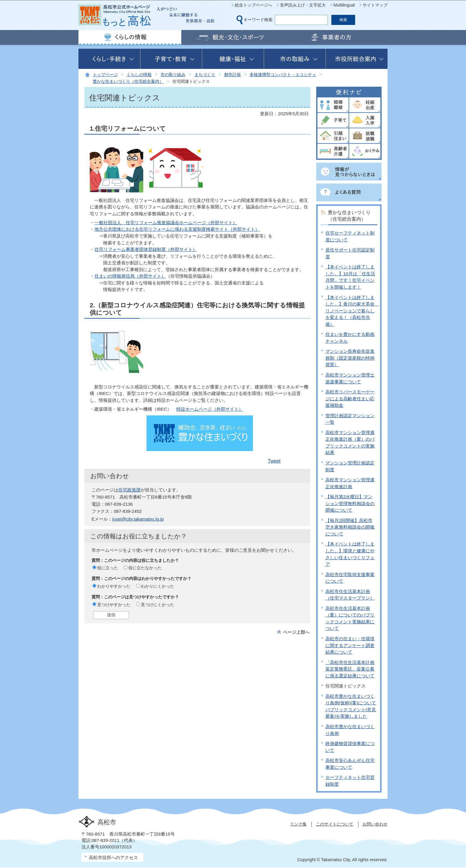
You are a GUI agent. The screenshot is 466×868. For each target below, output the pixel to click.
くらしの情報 (139, 75)
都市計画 (232, 75)
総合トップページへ (254, 5)
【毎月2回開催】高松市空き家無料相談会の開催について (350, 527)
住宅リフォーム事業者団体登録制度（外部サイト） (146, 249)
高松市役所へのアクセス (113, 857)
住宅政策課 (129, 490)
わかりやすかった (114, 586)
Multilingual (344, 5)
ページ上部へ (296, 632)
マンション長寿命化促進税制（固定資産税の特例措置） (350, 358)
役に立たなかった (145, 568)
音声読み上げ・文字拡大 (303, 5)
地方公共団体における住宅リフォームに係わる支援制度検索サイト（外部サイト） (177, 229)
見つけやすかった (114, 605)
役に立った (108, 568)
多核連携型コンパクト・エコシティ (283, 75)
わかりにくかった (158, 586)
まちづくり (205, 75)
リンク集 (298, 824)
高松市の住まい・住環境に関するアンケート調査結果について (350, 645)
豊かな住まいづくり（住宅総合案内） (128, 82)
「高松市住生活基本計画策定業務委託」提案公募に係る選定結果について (350, 669)
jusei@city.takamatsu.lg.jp (138, 519)
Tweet (274, 461)
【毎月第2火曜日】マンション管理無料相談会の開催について (350, 503)
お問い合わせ (375, 824)
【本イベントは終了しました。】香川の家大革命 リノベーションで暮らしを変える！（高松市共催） (352, 311)
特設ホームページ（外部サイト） (210, 409)
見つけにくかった (158, 605)
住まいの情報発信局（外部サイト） (130, 276)
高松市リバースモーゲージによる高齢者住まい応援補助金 (350, 399)
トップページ (105, 75)
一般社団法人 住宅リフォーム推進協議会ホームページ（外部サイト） (166, 223)
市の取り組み (173, 75)
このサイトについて (335, 824)
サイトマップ (375, 5)
